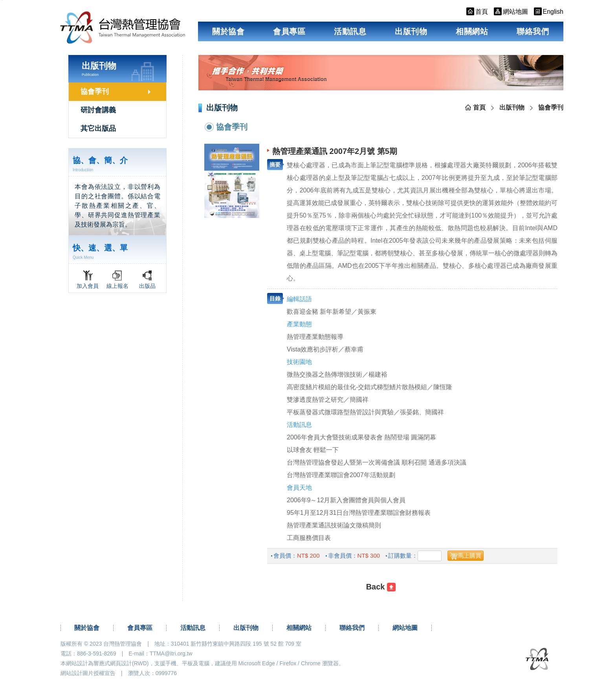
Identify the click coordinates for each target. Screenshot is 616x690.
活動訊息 (350, 31)
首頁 (479, 107)
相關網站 (472, 31)
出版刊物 (411, 31)
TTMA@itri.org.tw (171, 653)
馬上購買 (469, 555)
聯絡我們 (533, 31)
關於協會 (228, 31)
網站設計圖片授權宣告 (88, 673)
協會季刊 (95, 92)
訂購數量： (403, 555)
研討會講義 (98, 110)
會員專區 (289, 31)
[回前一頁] (381, 587)
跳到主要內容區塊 (2, 0)
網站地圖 (405, 628)
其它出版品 (98, 128)
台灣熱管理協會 (123, 28)
